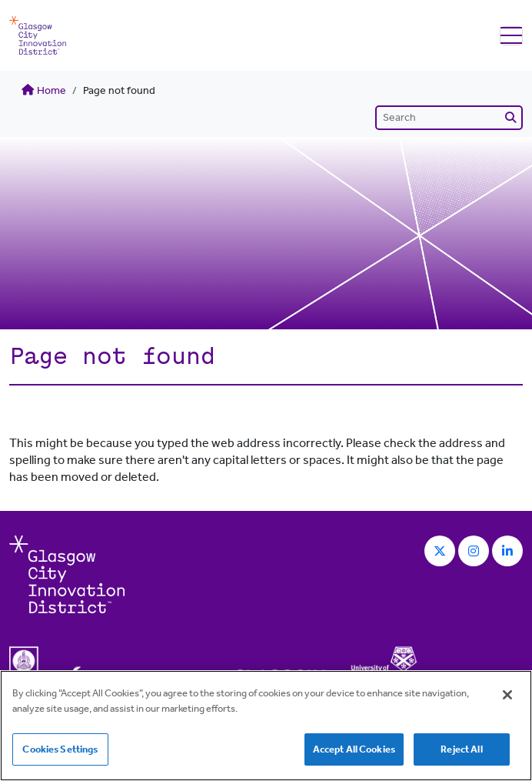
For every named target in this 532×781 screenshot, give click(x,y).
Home (44, 90)
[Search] (449, 118)
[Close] (507, 695)
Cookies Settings (60, 749)
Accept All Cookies (354, 749)
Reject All (461, 749)
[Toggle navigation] (511, 36)
